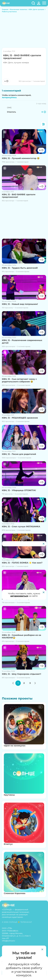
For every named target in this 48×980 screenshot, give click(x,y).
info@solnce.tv (9, 941)
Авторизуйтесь (9, 97)
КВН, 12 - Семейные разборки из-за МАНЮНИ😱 (22, 636)
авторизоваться (19, 596)
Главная (5, 9)
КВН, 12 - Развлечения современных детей (22, 342)
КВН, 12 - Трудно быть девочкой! (20, 268)
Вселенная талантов (18, 9)
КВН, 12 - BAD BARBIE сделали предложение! (19, 196)
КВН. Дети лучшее (36, 9)
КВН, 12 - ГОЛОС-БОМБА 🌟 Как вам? (22, 563)
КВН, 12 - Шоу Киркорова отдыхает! (22, 674)
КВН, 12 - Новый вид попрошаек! (20, 304)
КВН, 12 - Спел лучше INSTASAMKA (21, 527)
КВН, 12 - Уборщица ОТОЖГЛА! (19, 490)
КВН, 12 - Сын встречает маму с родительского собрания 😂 (19, 380)
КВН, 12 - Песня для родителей (19, 454)
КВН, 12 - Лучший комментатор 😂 (21, 158)
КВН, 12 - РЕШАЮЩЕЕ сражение (20, 418)
